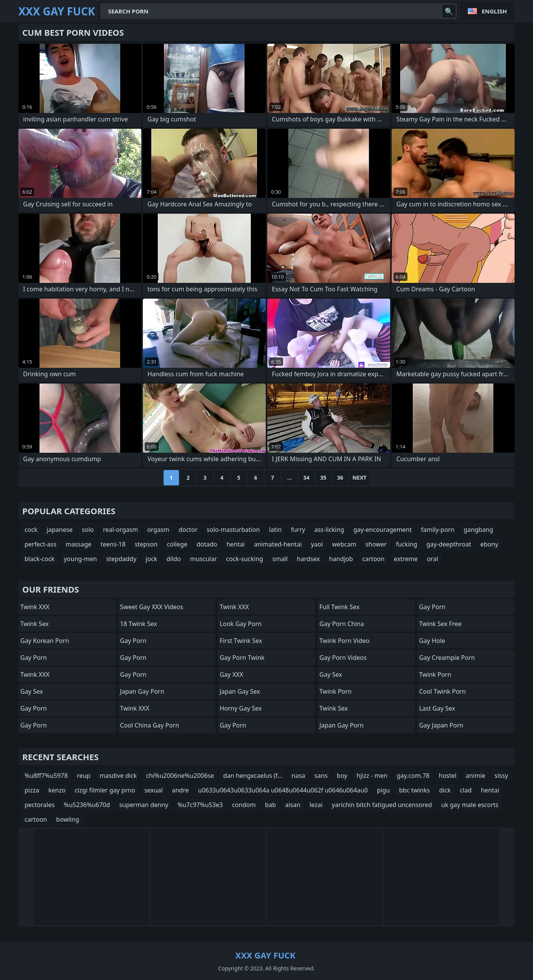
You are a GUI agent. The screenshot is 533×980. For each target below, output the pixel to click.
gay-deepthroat (449, 544)
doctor (188, 530)
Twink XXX (35, 607)
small (280, 559)
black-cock (40, 559)
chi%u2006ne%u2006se (180, 776)
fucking (406, 544)
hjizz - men (372, 776)
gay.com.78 (413, 776)
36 (340, 478)
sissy (501, 776)
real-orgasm (120, 530)
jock (151, 559)
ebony (489, 544)
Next (360, 478)
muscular (204, 559)
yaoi (317, 544)
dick (445, 790)
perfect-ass (41, 544)
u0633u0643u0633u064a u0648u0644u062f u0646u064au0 (283, 790)
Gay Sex (32, 691)
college (177, 544)
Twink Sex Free (440, 624)
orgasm (158, 530)
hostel (448, 776)
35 (323, 478)
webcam (344, 544)
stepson (146, 544)
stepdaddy (121, 559)
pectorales (40, 805)
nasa (298, 776)
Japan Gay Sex (240, 691)
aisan (293, 805)
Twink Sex (35, 624)
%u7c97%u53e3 (200, 805)
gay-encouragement (382, 530)
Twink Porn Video (344, 641)
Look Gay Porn (241, 624)
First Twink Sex (241, 641)
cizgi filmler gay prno (105, 790)
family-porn (438, 530)
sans (321, 776)
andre (180, 790)
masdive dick (118, 776)
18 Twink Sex (139, 624)
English (494, 11)
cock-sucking (245, 559)
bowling (68, 819)
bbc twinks (414, 790)
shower (376, 544)
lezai (316, 805)
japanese (60, 530)
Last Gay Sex (437, 708)
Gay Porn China (342, 624)
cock (31, 530)
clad (466, 790)
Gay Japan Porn (441, 725)
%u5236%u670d (87, 805)
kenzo (57, 790)
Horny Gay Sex (241, 708)
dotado (207, 544)
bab (271, 805)
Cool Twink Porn (442, 691)
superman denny (144, 805)
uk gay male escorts (470, 805)
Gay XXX (231, 674)
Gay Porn (34, 658)
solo (88, 530)
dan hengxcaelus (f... (253, 776)
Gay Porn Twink (242, 658)
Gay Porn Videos (343, 658)
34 (306, 478)
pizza (32, 790)
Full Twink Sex (339, 607)
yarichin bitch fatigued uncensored (382, 805)
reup (84, 776)
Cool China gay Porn (150, 725)
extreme (406, 559)
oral (433, 559)
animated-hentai (278, 544)
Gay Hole (432, 641)
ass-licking (329, 530)
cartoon (373, 559)
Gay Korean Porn (45, 641)
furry (298, 530)
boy (342, 776)
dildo (174, 559)
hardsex (308, 559)
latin (276, 530)
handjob (341, 559)
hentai (236, 544)
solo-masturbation (233, 530)
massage (79, 544)
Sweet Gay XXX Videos (152, 607)
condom (244, 805)
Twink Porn (336, 691)
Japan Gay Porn (142, 691)
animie (476, 776)
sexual (154, 790)
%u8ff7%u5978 (46, 776)
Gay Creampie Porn (447, 658)
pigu (384, 790)
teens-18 (113, 544)
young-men (80, 559)
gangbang (478, 530)
